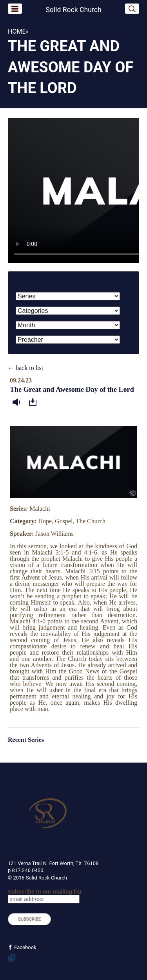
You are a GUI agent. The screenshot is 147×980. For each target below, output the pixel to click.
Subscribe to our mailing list (45, 892)
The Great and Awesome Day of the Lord (72, 389)
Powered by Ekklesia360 (12, 958)
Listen (18, 402)
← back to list (25, 368)
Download (34, 402)
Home (17, 31)
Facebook (25, 947)
